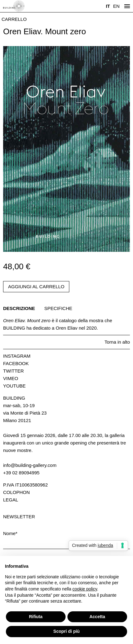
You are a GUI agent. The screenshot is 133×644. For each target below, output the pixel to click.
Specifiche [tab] (58, 308)
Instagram (17, 356)
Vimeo (11, 378)
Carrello (14, 19)
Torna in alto (117, 342)
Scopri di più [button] (67, 631)
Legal (11, 500)
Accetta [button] (97, 617)
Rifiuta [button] (36, 617)
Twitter (14, 371)
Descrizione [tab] (19, 308)
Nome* (10, 533)
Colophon (16, 492)
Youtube (14, 386)
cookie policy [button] (85, 589)
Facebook (16, 363)
